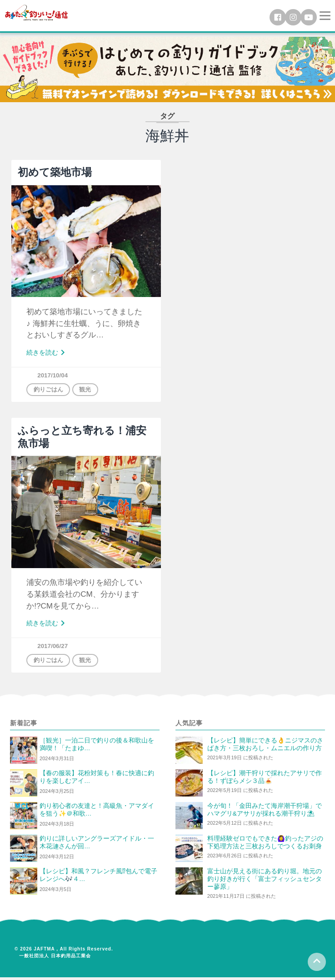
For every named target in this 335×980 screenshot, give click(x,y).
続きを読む (48, 353)
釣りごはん (50, 391)
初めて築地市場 (55, 172)
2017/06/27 (54, 648)
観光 (89, 391)
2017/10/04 (54, 376)
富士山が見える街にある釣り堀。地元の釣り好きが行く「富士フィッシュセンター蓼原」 (265, 882)
